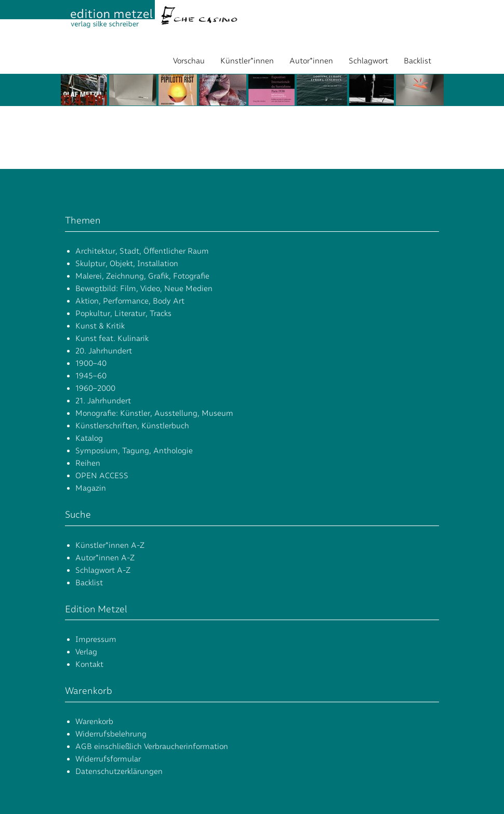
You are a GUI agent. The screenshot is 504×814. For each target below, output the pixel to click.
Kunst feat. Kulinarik (112, 338)
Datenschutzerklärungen (119, 771)
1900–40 (91, 363)
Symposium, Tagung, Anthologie (134, 451)
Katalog (89, 438)
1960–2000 (95, 388)
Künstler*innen (247, 61)
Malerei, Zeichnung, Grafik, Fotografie (142, 276)
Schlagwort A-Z (103, 570)
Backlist (417, 61)
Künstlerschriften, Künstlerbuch (132, 426)
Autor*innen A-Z (105, 558)
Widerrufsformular (108, 759)
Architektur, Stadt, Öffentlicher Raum (142, 251)
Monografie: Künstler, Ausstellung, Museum (154, 413)
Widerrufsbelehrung (111, 734)
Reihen (88, 463)
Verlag (86, 652)
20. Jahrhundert (104, 351)
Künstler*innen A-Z (110, 545)
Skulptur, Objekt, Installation (127, 264)
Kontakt (89, 664)
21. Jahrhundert (103, 401)
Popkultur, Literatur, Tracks (123, 313)
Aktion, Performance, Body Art (130, 301)
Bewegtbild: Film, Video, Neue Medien (144, 288)
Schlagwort (368, 61)
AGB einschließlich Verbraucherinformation (152, 746)
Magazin (91, 488)
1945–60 (91, 376)
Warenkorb (94, 721)
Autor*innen (311, 61)
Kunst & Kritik (100, 326)
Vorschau (189, 61)
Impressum (96, 639)
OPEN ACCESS (102, 476)
